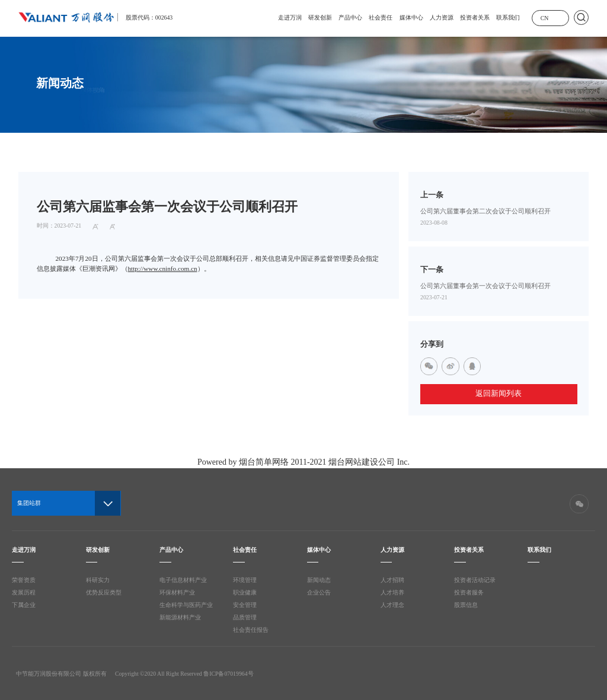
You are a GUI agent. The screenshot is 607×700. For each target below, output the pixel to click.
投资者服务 (469, 592)
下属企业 (24, 605)
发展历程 (24, 592)
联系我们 (508, 17)
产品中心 (350, 17)
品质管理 (245, 617)
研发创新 (320, 17)
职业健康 (245, 592)
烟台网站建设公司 (362, 462)
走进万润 (290, 17)
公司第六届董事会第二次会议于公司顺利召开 (485, 211)
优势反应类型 (104, 592)
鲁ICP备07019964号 (228, 674)
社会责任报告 (251, 630)
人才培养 (392, 592)
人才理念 (392, 605)
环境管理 (245, 580)
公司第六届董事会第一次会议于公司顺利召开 (485, 286)
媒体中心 (411, 17)
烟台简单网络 (264, 462)
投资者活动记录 (475, 580)
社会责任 (381, 17)
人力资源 (442, 17)
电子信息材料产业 (183, 580)
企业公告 (319, 592)
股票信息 (466, 605)
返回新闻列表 (499, 394)
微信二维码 (579, 504)
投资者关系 (475, 17)
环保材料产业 (177, 592)
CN (545, 18)
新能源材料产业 (180, 617)
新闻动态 (319, 580)
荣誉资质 (24, 580)
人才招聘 (392, 580)
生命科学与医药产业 (186, 605)
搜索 (581, 17)
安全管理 (245, 605)
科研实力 (98, 580)
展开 (559, 17)
